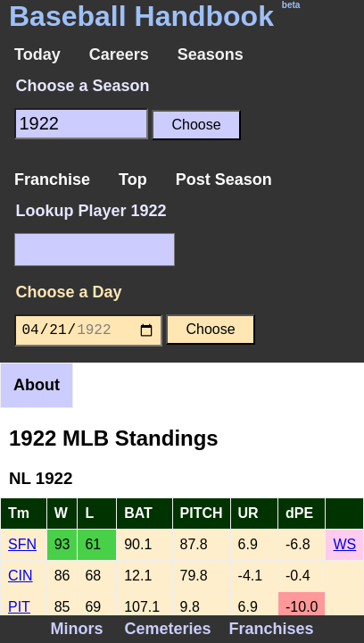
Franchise (52, 180)
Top (133, 180)
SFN (22, 544)
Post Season (224, 180)
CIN (21, 576)
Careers (119, 54)
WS (344, 544)
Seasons (211, 54)
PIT (19, 607)
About (37, 385)
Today (37, 54)
